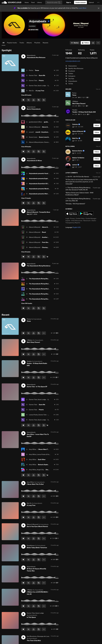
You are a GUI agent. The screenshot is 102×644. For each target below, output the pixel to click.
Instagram (70, 76)
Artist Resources (77, 221)
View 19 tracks (26, 147)
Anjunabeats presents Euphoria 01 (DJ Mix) (44, 179)
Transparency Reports (73, 223)
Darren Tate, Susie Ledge (38, 86)
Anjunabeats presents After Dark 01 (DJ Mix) (44, 194)
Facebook (70, 71)
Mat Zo (31, 91)
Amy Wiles (33, 449)
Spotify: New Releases (74, 68)
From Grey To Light (48, 242)
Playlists (37, 43)
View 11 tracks (26, 198)
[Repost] (28, 100)
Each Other (42, 459)
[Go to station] (75, 43)
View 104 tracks (27, 303)
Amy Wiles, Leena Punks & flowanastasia (43, 454)
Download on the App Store (72, 214)
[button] (98, 2)
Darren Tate (33, 75)
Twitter (69, 74)
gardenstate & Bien (36, 122)
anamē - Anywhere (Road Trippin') (47, 132)
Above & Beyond (35, 127)
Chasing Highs (47, 247)
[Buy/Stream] (47, 257)
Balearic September (45, 465)
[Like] (23, 100)
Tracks (22, 43)
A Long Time (40, 91)
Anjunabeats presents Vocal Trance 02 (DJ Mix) (45, 173)
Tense (37, 70)
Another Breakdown (49, 237)
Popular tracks (12, 43)
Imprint (68, 221)
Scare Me (42, 75)
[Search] (54, 2)
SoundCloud (11, 2)
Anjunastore (71, 66)
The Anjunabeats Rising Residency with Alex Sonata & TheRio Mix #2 (78, 189)
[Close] (99, 8)
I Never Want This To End (46, 449)
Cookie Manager (91, 218)
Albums (29, 43)
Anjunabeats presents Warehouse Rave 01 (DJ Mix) (46, 189)
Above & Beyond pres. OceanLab (40, 142)
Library (39, 2)
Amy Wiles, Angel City (36, 470)
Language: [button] (73, 227)
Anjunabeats (71, 81)
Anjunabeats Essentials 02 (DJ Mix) (41, 184)
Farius (31, 70)
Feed (33, 2)
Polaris (41, 80)
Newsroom (87, 221)
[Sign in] (69, 2)
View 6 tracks (26, 252)
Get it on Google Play (86, 214)
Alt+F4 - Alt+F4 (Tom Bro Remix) (78, 177)
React (44, 232)
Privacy (72, 218)
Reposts (45, 43)
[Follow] (85, 43)
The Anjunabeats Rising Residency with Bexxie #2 (46, 294)
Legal (67, 218)
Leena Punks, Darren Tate (38, 415)
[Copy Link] (39, 100)
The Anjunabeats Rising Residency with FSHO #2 (46, 284)
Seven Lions (33, 137)
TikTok (69, 84)
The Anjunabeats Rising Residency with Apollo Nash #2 (48, 289)
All (4, 43)
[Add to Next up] (44, 100)
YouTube (70, 79)
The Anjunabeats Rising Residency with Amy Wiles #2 (78, 200)
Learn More (82, 8)
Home (27, 2)
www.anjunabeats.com (73, 61)
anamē (31, 132)
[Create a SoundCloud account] (80, 2)
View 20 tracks (26, 95)
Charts (94, 221)
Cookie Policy (80, 218)
